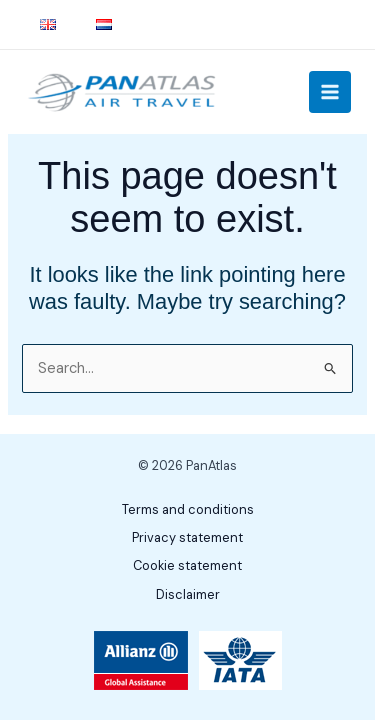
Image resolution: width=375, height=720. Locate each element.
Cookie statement (187, 565)
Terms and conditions (188, 509)
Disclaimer (188, 594)
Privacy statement (187, 537)
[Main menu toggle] (330, 92)
